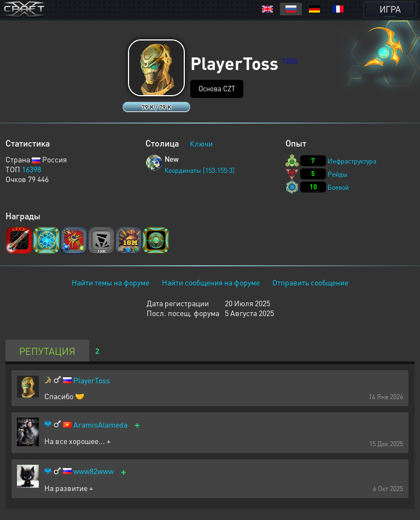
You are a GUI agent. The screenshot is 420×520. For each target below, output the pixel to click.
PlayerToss (92, 380)
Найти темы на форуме (110, 282)
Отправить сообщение (310, 282)
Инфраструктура (352, 161)
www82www (94, 471)
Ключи (201, 143)
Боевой (338, 187)
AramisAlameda (100, 425)
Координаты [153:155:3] (200, 170)
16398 (31, 169)
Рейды (338, 174)
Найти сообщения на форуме (211, 282)
